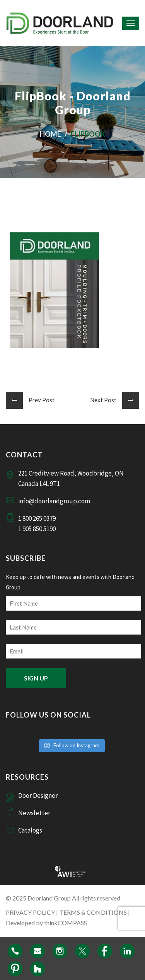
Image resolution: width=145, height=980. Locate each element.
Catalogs (30, 830)
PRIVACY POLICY (30, 912)
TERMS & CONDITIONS (93, 912)
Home (50, 134)
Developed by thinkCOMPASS (46, 923)
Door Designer (38, 796)
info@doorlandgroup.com (54, 501)
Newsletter (34, 813)
